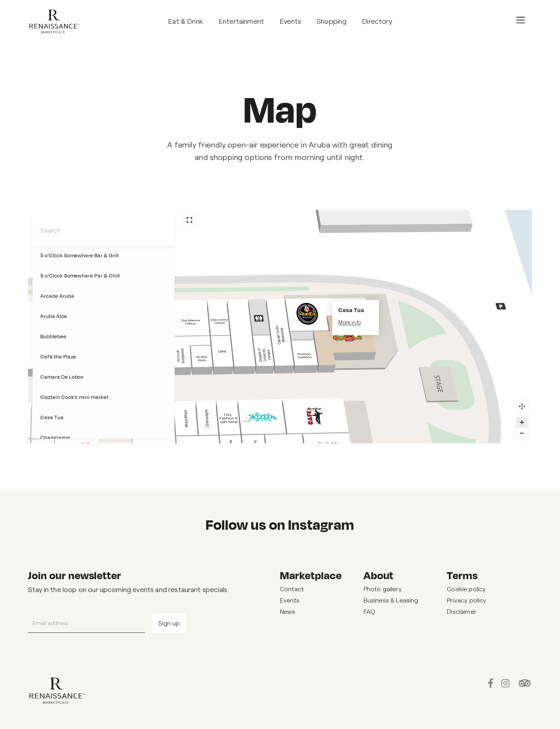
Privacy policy (466, 600)
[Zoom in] (522, 422)
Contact (292, 589)
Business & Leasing (391, 600)
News (288, 611)
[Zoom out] (522, 433)
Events (290, 600)
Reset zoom (522, 406)
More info (349, 322)
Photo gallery (383, 589)
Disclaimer (462, 611)
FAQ (369, 611)
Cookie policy (466, 589)
